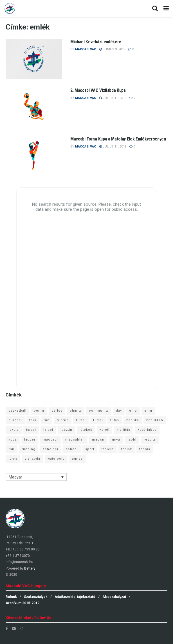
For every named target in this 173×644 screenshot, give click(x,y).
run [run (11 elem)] (11, 449)
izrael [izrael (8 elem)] (48, 430)
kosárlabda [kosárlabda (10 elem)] (147, 430)
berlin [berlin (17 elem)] (39, 411)
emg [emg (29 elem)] (148, 411)
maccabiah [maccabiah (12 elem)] (75, 440)
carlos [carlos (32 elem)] (57, 411)
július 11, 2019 (113, 98)
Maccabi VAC (86, 49)
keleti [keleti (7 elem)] (105, 430)
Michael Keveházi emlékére (96, 42)
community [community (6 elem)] (99, 411)
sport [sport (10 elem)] (90, 449)
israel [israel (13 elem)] (31, 430)
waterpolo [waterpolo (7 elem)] (56, 459)
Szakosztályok (36, 597)
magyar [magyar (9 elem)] (98, 440)
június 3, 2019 (112, 49)
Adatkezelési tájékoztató (75, 597)
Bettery (30, 568)
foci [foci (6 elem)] (33, 420)
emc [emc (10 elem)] (133, 411)
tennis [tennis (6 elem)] (145, 449)
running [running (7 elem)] (29, 449)
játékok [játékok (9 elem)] (86, 430)
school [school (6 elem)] (72, 449)
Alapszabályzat (114, 597)
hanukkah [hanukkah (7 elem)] (155, 420)
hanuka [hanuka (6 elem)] (133, 420)
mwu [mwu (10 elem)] (116, 440)
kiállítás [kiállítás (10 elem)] (123, 430)
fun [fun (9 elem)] (47, 420)
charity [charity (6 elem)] (76, 411)
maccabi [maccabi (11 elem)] (50, 440)
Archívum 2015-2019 (23, 603)
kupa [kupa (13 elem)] (13, 440)
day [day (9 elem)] (119, 411)
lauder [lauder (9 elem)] (30, 440)
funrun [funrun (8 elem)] (63, 420)
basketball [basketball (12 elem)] (17, 411)
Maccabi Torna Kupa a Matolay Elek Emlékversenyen (118, 139)
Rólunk (11, 597)
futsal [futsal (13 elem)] (81, 420)
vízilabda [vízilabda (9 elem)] (32, 459)
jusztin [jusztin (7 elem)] (66, 430)
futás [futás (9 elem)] (115, 420)
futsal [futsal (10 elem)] (98, 420)
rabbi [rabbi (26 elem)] (132, 440)
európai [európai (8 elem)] (15, 420)
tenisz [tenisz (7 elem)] (127, 449)
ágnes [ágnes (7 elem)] (77, 459)
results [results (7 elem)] (150, 440)
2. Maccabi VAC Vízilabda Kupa (98, 90)
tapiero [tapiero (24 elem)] (108, 449)
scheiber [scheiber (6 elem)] (51, 449)
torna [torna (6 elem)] (13, 459)
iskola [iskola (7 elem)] (14, 430)
